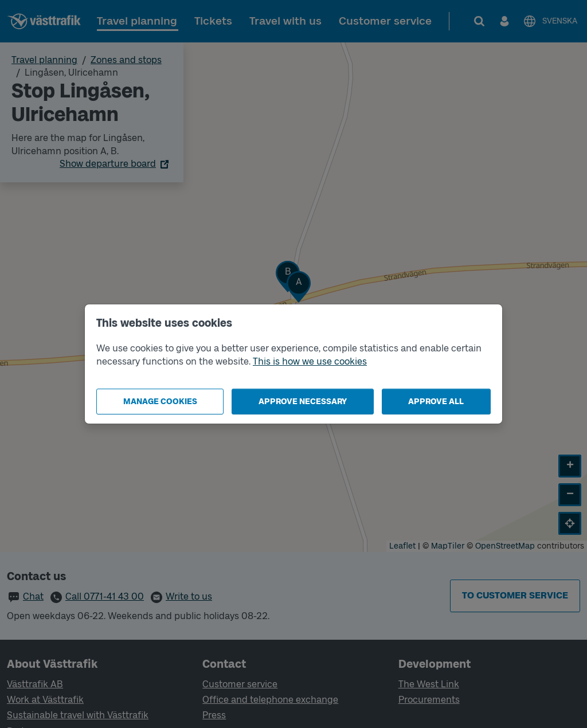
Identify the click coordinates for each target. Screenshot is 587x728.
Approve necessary (303, 402)
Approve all (436, 402)
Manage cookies (160, 402)
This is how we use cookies (310, 361)
